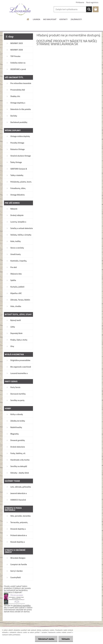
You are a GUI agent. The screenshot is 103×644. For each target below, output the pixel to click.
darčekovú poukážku (22, 605)
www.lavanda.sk (64, 44)
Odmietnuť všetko (46, 639)
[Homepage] (28, 19)
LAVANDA (36, 19)
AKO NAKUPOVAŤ (50, 19)
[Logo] (20, 9)
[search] (89, 9)
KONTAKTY (64, 19)
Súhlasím (66, 639)
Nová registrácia (92, 2)
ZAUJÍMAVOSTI (76, 19)
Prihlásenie (80, 2)
